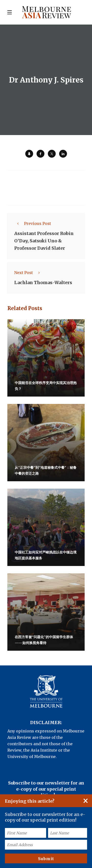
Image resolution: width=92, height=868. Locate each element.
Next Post (28, 273)
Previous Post (33, 223)
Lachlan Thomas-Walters (43, 282)
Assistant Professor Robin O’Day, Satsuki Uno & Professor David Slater (44, 241)
